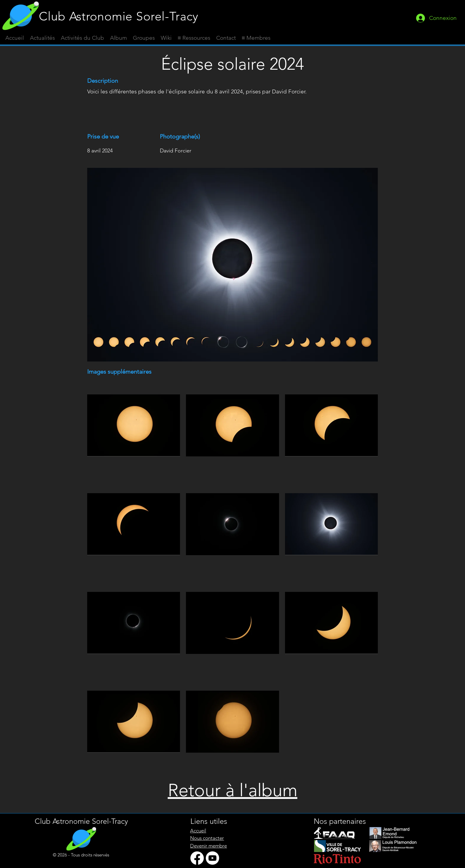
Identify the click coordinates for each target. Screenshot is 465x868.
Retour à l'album (233, 790)
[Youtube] (212, 858)
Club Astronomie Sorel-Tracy (119, 16)
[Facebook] (197, 858)
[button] (194, 38)
